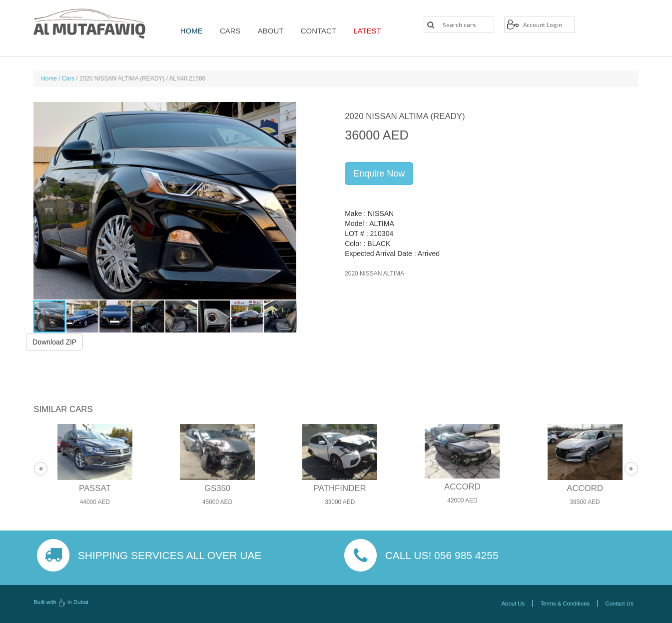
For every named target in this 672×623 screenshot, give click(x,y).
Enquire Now (379, 173)
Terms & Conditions (565, 603)
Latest (359, 31)
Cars (228, 31)
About (266, 31)
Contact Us (620, 603)
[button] (288, 200)
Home (192, 31)
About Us (513, 603)
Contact (312, 31)
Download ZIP (54, 341)
